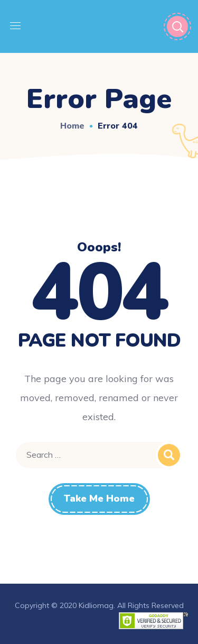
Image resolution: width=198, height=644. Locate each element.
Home (72, 125)
